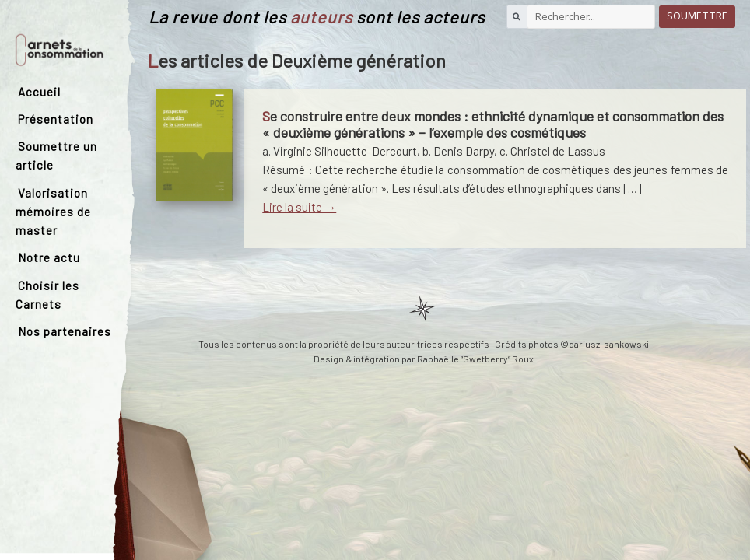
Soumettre (697, 16)
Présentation (56, 119)
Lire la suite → (299, 207)
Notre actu (49, 257)
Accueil (39, 92)
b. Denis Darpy (458, 151)
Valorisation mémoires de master (53, 212)
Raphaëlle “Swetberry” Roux (475, 359)
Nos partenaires (65, 331)
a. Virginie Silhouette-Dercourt (340, 151)
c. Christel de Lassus (552, 151)
